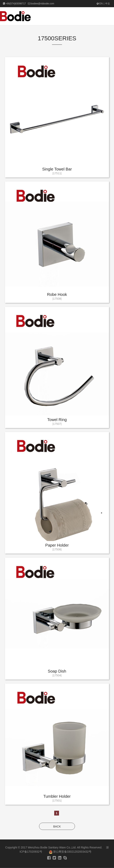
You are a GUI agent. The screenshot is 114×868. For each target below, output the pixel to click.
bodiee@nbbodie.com (43, 4)
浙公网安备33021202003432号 (70, 852)
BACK (57, 826)
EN (100, 4)
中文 (108, 4)
